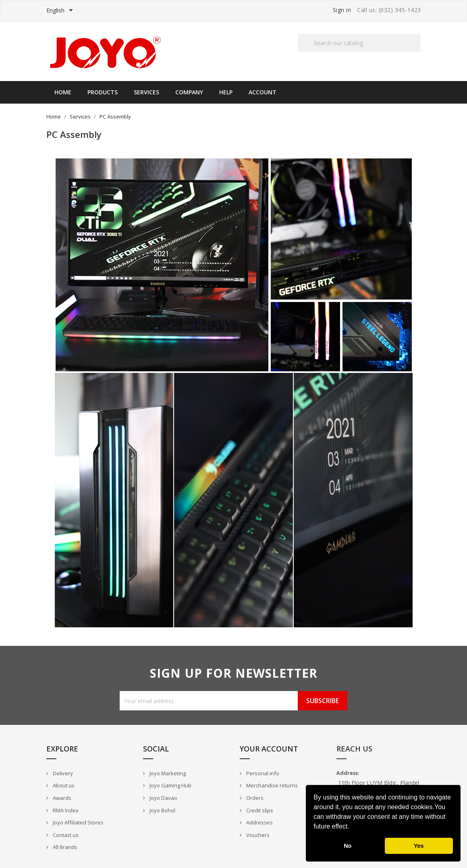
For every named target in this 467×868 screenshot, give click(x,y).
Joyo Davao (163, 798)
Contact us (65, 835)
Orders (254, 798)
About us (63, 785)
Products (103, 92)
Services (146, 92)
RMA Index (65, 810)
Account (263, 92)
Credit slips (259, 810)
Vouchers (257, 835)
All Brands (64, 847)
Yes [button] (419, 846)
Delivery (62, 773)
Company (189, 92)
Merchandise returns (271, 785)
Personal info (262, 773)
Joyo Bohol (162, 810)
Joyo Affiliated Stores (78, 822)
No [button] (348, 846)
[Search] (359, 43)
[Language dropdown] (61, 11)
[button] (352, 827)
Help (226, 92)
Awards (61, 798)
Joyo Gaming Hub (170, 785)
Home (63, 92)
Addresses (259, 822)
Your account (269, 749)
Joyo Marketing (167, 773)
